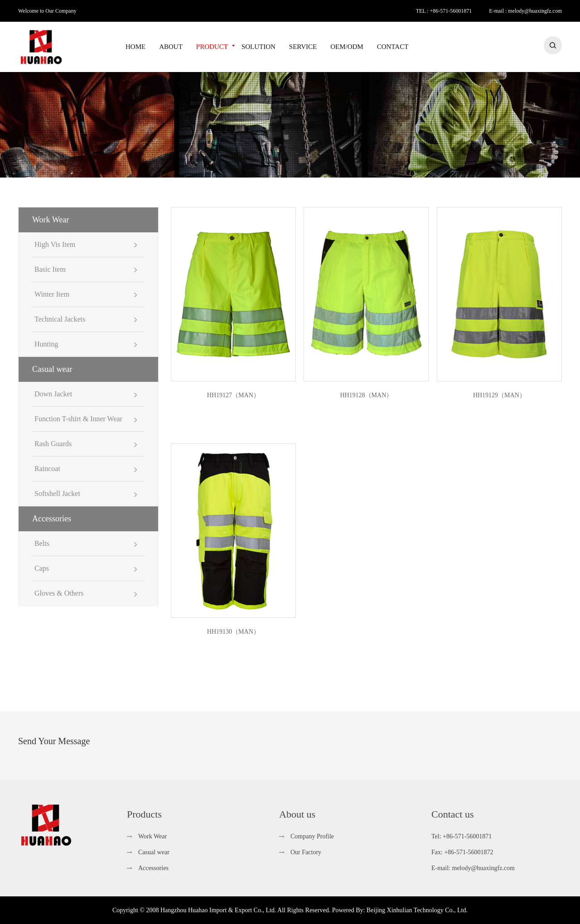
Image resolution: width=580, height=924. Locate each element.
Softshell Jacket (57, 493)
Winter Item (52, 294)
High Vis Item (55, 244)
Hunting (46, 344)
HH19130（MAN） (233, 632)
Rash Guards (53, 444)
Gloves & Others (59, 593)
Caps (42, 568)
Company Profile (312, 836)
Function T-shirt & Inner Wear (78, 419)
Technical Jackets (60, 319)
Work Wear (51, 220)
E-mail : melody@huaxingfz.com (525, 11)
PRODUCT (212, 47)
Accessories (52, 519)
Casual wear (52, 369)
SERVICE (303, 47)
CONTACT (393, 47)
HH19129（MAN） (499, 395)
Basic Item (50, 269)
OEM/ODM (347, 47)
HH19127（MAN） (233, 395)
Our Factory (306, 852)
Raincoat (47, 469)
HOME (135, 47)
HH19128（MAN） (366, 395)
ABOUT (171, 47)
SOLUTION (259, 47)
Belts (42, 543)
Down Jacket (53, 394)
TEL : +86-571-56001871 (444, 11)
